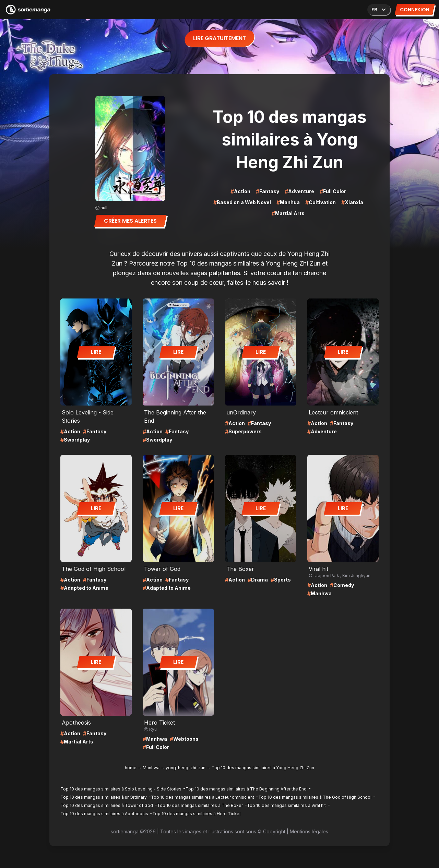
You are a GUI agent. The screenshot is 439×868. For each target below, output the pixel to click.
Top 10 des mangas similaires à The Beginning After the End (246, 789)
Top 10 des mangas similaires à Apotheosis (104, 814)
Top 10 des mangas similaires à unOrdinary (104, 797)
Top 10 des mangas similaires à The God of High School (315, 797)
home (131, 768)
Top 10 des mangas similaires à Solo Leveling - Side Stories (121, 789)
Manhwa (151, 768)
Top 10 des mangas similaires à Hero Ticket (197, 814)
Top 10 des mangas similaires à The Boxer (200, 805)
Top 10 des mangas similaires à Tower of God (107, 805)
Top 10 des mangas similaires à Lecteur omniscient (203, 797)
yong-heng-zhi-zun (186, 768)
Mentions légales (309, 831)
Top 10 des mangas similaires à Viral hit (286, 805)
